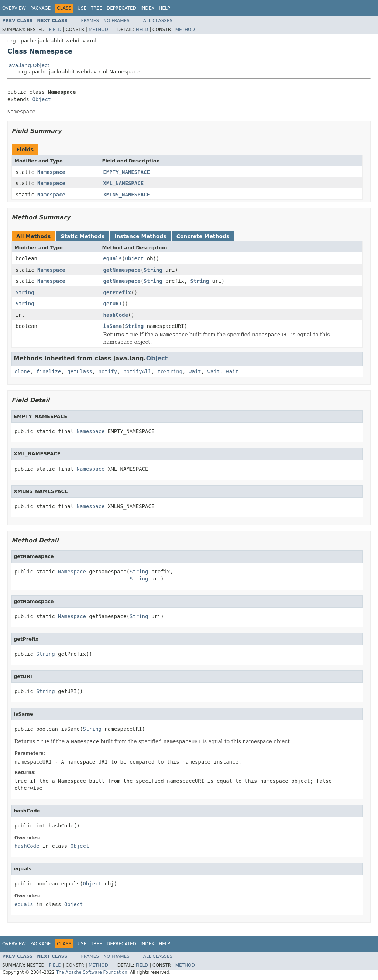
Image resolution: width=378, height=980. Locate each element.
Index (148, 8)
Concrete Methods (203, 236)
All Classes (158, 21)
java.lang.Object (28, 65)
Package (40, 8)
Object (42, 99)
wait (195, 371)
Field (55, 30)
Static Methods (83, 236)
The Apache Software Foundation (92, 972)
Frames (90, 21)
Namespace (51, 172)
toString (170, 371)
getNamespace (122, 270)
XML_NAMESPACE (124, 183)
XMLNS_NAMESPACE (127, 195)
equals (113, 258)
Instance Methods (140, 236)
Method (98, 30)
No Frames (116, 21)
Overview (14, 8)
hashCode (116, 315)
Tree (97, 8)
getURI (113, 304)
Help (164, 8)
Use (82, 8)
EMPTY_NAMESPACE (127, 172)
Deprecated (121, 8)
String (153, 270)
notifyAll (137, 371)
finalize (49, 371)
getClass (80, 371)
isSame (113, 326)
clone (22, 371)
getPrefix (117, 292)
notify (108, 371)
